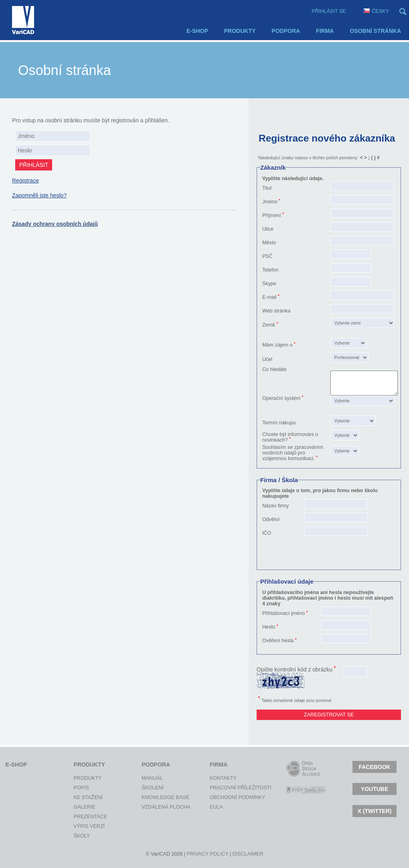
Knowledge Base (149, 797)
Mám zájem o (277, 345)
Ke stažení (81, 797)
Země (269, 325)
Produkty (240, 31)
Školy (81, 836)
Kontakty (217, 778)
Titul (267, 188)
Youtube (375, 789)
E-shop (197, 31)
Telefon (270, 270)
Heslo (269, 627)
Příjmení (272, 215)
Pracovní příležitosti (217, 788)
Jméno (270, 202)
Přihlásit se (329, 11)
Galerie (81, 807)
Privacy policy (208, 854)
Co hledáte (274, 369)
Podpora (286, 31)
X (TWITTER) (375, 811)
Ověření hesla (278, 641)
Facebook (374, 767)
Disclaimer (248, 854)
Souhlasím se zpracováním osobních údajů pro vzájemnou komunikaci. (293, 453)
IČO (267, 533)
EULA (216, 807)
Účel (267, 359)
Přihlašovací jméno (283, 613)
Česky (376, 11)
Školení (149, 788)
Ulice (268, 229)
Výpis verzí (81, 826)
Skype (269, 284)
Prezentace (81, 817)
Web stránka (276, 311)
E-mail (269, 297)
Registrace (25, 180)
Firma (325, 31)
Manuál (149, 778)
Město (269, 243)
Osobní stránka (375, 31)
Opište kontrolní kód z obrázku (296, 669)
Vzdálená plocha (149, 807)
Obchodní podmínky (217, 797)
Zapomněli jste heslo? (39, 195)
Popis (81, 788)
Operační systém (281, 398)
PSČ (267, 256)
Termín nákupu (279, 423)
